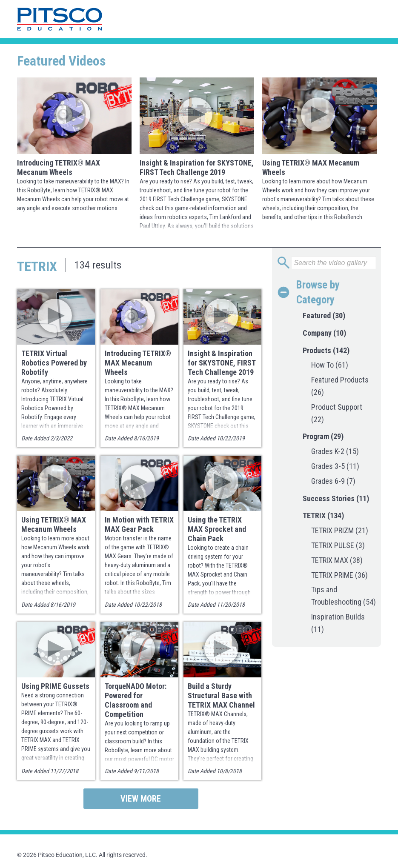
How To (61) (330, 365)
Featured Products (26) (340, 386)
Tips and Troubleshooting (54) (344, 596)
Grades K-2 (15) (335, 451)
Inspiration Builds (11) (338, 623)
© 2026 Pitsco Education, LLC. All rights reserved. (82, 855)
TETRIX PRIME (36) (339, 575)
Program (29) (323, 436)
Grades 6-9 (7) (333, 481)
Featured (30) (324, 316)
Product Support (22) (337, 413)
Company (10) (324, 333)
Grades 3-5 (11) (335, 466)
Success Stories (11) (336, 498)
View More (141, 799)
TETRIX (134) (323, 515)
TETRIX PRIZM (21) (340, 530)
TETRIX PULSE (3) (338, 545)
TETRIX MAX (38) (337, 560)
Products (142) (326, 350)
